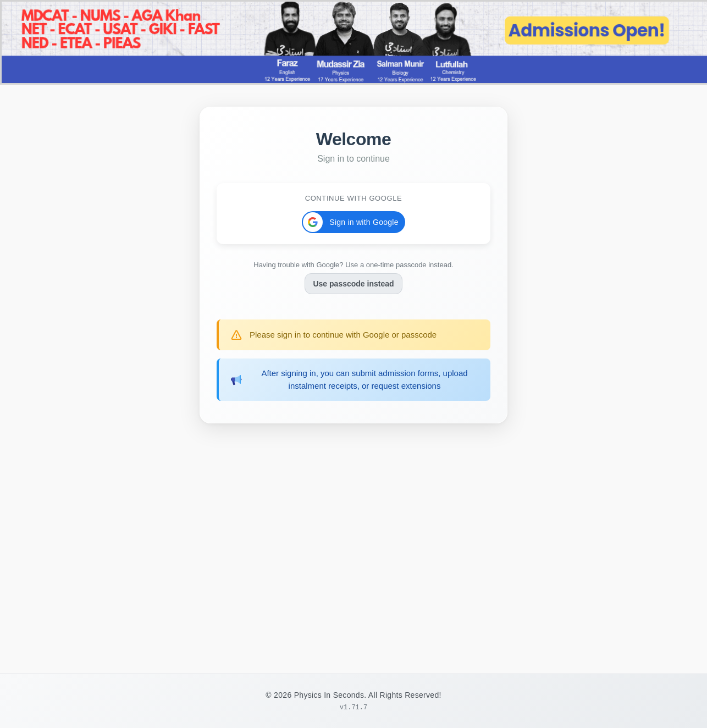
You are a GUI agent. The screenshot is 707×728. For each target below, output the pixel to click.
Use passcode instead (353, 282)
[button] (353, 220)
